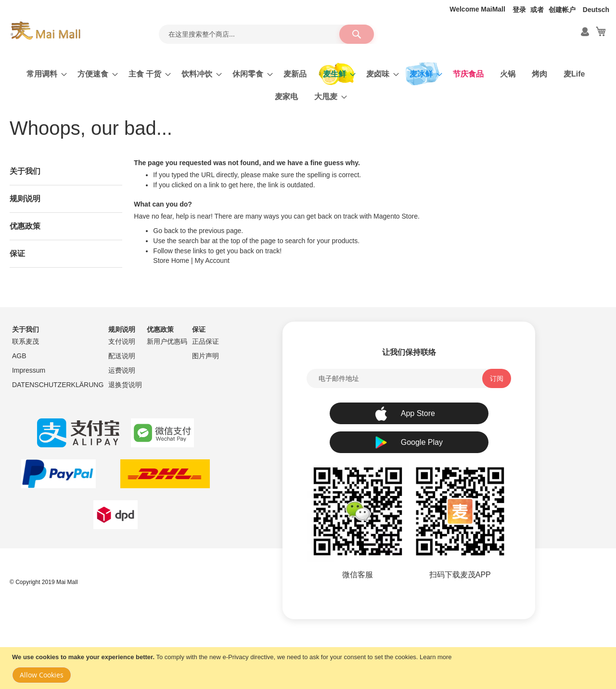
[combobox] (266, 34)
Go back (166, 231)
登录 (519, 10)
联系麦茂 (26, 341)
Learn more (436, 657)
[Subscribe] (497, 378)
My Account (212, 260)
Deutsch (596, 10)
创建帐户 (562, 10)
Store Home (171, 260)
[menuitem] (44, 74)
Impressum (29, 370)
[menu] (308, 85)
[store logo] (45, 31)
